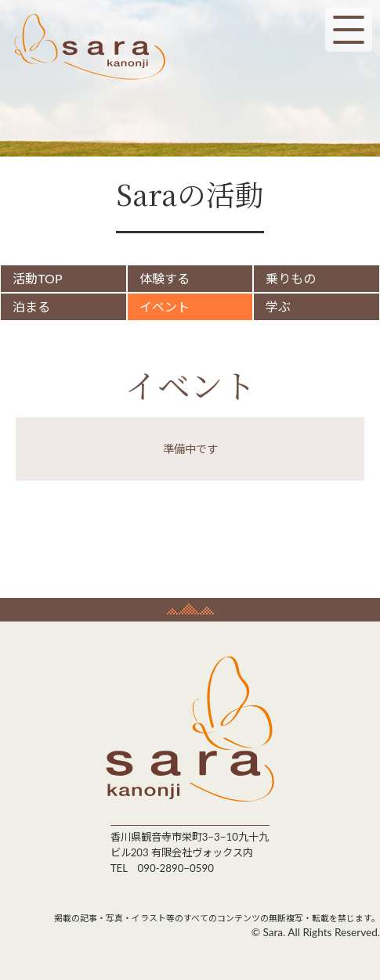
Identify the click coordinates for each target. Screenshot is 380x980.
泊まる (37, 306)
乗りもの (289, 278)
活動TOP (43, 278)
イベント (166, 306)
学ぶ (277, 306)
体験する (166, 278)
